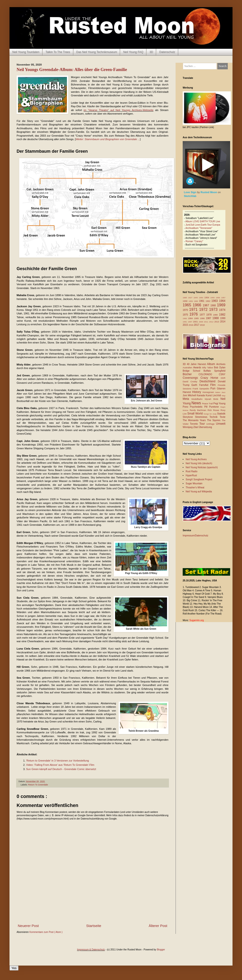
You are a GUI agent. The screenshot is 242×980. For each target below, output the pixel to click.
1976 (194, 314)
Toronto (195, 424)
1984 (191, 318)
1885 (185, 298)
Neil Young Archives (196, 459)
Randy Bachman (199, 410)
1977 (203, 315)
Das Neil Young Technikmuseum (97, 52)
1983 (185, 318)
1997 (191, 322)
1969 (221, 305)
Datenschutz (167, 52)
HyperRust (191, 475)
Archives (221, 364)
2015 (186, 325)
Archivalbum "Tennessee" (199, 228)
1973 (214, 310)
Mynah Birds (213, 399)
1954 (207, 298)
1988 (216, 318)
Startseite (94, 926)
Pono (186, 407)
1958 (186, 301)
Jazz (223, 392)
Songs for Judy (210, 414)
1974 (222, 310)
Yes (14, 968)
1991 (185, 322)
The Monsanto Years (195, 420)
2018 (202, 325)
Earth (195, 385)
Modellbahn (198, 399)
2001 (196, 322)
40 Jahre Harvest (197, 364)
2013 (217, 322)
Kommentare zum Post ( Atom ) (46, 932)
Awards (198, 367)
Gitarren (221, 389)
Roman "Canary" (194, 241)
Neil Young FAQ (133, 52)
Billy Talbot (208, 368)
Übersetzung (205, 427)
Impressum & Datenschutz (91, 950)
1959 (191, 301)
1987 (209, 318)
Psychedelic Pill (199, 407)
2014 (223, 322)
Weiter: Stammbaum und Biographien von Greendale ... (108, 139)
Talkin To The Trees (58, 52)
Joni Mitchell (190, 395)
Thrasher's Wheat (195, 488)
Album (212, 364)
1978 (209, 315)
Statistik (221, 414)
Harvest (187, 392)
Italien (218, 392)
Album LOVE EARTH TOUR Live (203, 221)
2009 (201, 322)
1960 (196, 301)
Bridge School (193, 371)
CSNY (222, 374)
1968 (214, 305)
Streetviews (202, 417)
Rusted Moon (209, 192)
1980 (216, 315)
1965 (188, 305)
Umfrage (211, 424)
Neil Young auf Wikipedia (199, 492)
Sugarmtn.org (197, 620)
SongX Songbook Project (199, 479)
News (197, 403)
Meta (187, 399)
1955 (213, 298)
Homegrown (209, 392)
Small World (195, 414)
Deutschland (209, 381)
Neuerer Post (28, 926)
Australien (188, 368)
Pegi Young (219, 403)
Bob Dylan (220, 367)
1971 (194, 310)
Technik (215, 417)
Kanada (201, 395)
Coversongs (192, 378)
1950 (202, 298)
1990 (223, 318)
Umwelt (221, 424)
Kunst (209, 395)
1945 (196, 298)
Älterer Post (158, 926)
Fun (214, 388)
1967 (207, 305)
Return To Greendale (38, 785)
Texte (223, 417)
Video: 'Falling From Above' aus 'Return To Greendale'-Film (60, 765)
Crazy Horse (211, 378)
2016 (191, 325)
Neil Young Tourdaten (26, 52)
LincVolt (217, 395)
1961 (202, 301)
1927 (191, 298)
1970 (186, 310)
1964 (222, 301)
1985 (197, 318)
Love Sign (191, 192)
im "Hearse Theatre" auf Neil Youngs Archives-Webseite (119, 110)
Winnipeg (188, 427)
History (197, 392)
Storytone (189, 417)
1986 (203, 318)
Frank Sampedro (202, 389)
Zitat (196, 427)
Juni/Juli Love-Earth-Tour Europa (203, 225)
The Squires (214, 420)
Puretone (215, 407)
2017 (197, 325)
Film (214, 385)
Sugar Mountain (194, 483)
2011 (207, 322)
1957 (223, 298)
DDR (223, 378)
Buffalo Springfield (214, 371)
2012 (212, 322)
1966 (198, 305)
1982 (222, 315)
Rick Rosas (214, 410)
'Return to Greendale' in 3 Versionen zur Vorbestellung (58, 761)
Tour (203, 424)
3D (151, 52)
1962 (208, 301)
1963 (215, 301)
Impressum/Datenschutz (195, 536)
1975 (186, 315)
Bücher (191, 374)
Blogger (161, 950)
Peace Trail (208, 404)
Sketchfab (190, 196)
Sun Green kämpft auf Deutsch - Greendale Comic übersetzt (61, 769)
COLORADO (209, 374)
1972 (204, 310)
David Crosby (191, 382)
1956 (218, 298)
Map (223, 396)
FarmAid (205, 385)
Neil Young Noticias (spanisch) (202, 467)
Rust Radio (192, 471)
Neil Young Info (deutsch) (199, 463)
